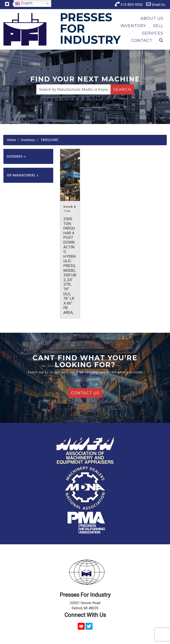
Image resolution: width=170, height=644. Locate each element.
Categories (17, 156)
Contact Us (85, 393)
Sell (158, 26)
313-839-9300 (129, 4)
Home (11, 140)
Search (122, 90)
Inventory (133, 26)
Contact (142, 41)
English (24, 3)
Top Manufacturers (23, 175)
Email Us (156, 4)
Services (153, 33)
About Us (152, 18)
